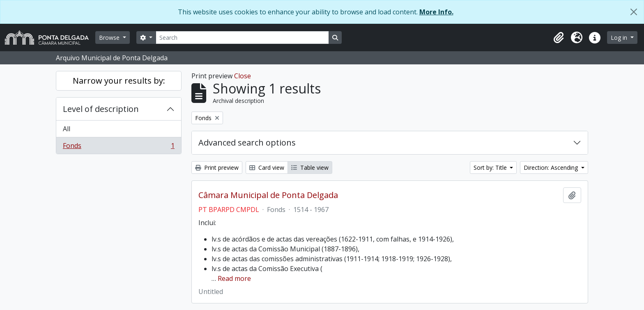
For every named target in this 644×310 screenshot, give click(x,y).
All (67, 129)
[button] (559, 38)
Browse (110, 38)
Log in (620, 38)
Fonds (118, 147)
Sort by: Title (491, 168)
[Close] (634, 12)
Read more (234, 278)
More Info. (436, 12)
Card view (267, 168)
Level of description (101, 109)
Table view (310, 168)
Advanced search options (247, 142)
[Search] (242, 38)
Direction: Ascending (552, 168)
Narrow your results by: (119, 81)
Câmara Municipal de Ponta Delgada (268, 195)
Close (243, 76)
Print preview (217, 168)
